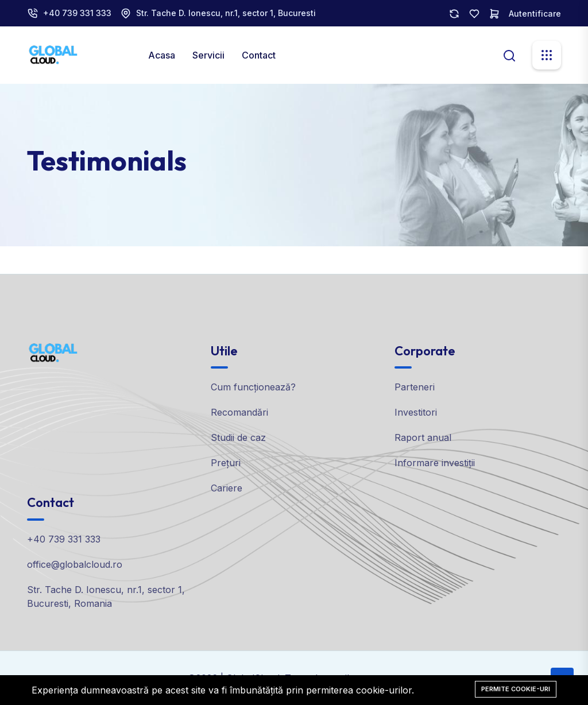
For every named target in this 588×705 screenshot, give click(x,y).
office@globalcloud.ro (75, 564)
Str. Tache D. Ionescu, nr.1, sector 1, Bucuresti (226, 13)
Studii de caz (238, 437)
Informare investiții (435, 463)
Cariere (227, 488)
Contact (259, 55)
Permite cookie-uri (516, 689)
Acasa (162, 55)
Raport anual (423, 437)
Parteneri (415, 387)
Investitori (416, 412)
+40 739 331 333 (77, 13)
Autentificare (535, 13)
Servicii (208, 55)
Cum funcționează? (253, 387)
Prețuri (226, 463)
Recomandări (239, 412)
